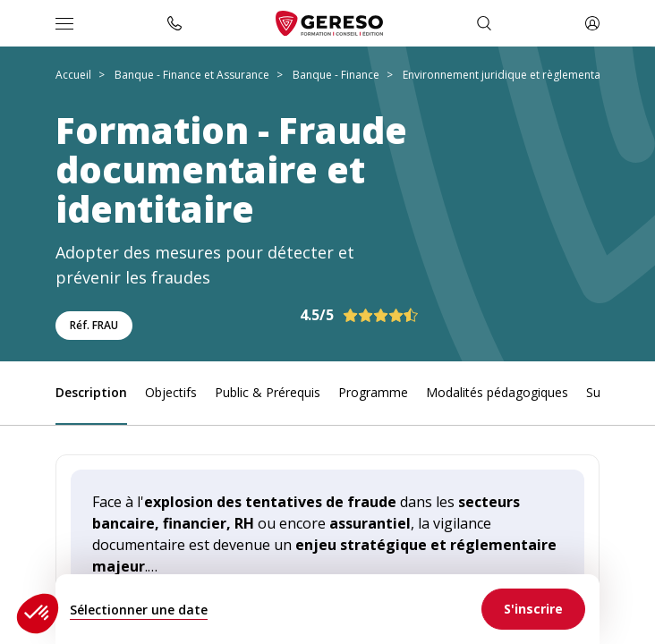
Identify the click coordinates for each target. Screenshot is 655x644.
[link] (533, 609)
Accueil (73, 75)
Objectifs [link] (171, 392)
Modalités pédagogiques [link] (497, 392)
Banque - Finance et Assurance (192, 75)
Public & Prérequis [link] (268, 392)
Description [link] (91, 392)
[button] (38, 614)
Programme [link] (373, 392)
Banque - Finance (336, 75)
